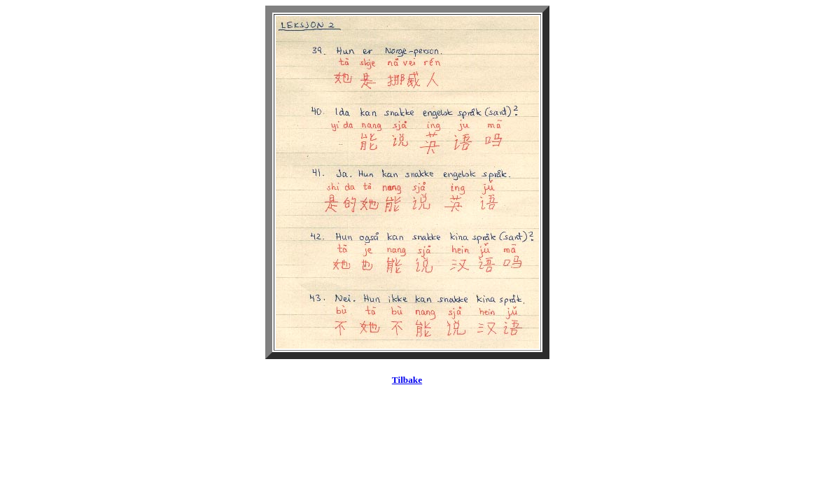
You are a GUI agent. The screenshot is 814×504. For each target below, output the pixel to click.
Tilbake (407, 380)
